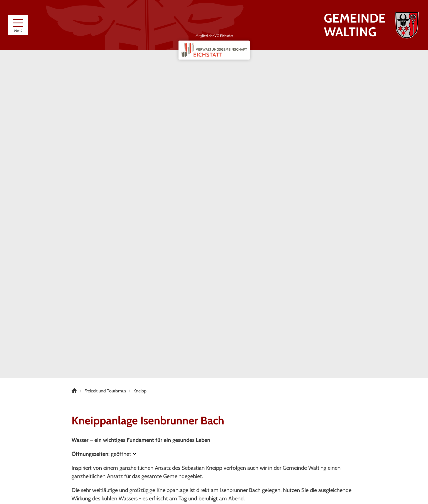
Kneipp (140, 391)
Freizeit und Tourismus (105, 391)
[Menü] (18, 25)
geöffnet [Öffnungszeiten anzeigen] (121, 454)
